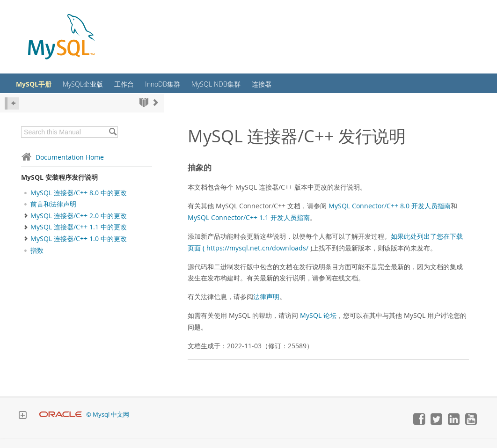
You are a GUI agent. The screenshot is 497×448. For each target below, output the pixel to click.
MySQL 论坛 (318, 326)
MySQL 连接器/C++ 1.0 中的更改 (79, 249)
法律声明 (266, 307)
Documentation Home (62, 167)
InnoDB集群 (190, 89)
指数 (37, 261)
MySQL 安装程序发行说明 (59, 187)
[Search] (113, 142)
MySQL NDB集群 (249, 89)
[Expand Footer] (22, 426)
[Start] (144, 113)
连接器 (300, 89)
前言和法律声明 (53, 214)
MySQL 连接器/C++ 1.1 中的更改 (79, 237)
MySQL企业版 (103, 89)
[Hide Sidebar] (12, 114)
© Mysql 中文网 (108, 425)
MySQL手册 (48, 88)
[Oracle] (61, 425)
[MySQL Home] (61, 38)
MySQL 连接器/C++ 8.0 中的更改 (79, 203)
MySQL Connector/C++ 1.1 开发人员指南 (249, 228)
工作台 (148, 89)
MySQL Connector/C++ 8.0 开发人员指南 (390, 216)
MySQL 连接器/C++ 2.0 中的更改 (79, 226)
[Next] (156, 113)
